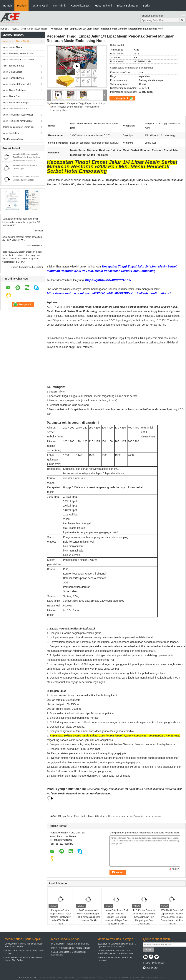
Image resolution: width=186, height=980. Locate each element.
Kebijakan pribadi (28, 978)
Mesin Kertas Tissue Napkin (34, 29)
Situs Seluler (150, 968)
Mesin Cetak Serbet (12, 72)
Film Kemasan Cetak (13, 139)
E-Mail (147, 963)
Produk (21, 5)
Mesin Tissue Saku (12, 96)
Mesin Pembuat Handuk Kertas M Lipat (71, 948)
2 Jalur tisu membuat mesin (147, 816)
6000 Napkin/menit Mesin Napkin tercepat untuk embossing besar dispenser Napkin (88, 915)
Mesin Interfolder (11, 133)
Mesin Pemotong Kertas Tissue (18, 53)
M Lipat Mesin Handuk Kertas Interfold (70, 944)
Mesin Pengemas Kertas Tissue (18, 60)
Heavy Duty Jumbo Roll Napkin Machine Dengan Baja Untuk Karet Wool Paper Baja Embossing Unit (116, 917)
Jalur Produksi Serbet (13, 66)
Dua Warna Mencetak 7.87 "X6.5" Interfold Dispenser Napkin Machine (115, 952)
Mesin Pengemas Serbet (15, 109)
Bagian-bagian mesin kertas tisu (18, 127)
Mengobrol (124, 98)
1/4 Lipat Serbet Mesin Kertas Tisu (75, 816)
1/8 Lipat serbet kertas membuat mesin (113, 816)
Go (183, 20)
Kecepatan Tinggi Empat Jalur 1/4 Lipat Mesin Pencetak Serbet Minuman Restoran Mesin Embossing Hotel (78, 107)
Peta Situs (158, 963)
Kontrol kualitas (80, 5)
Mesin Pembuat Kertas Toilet (17, 84)
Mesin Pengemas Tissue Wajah (18, 115)
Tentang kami (39, 5)
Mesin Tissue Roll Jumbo (15, 90)
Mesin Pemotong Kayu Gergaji (18, 121)
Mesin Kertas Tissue (12, 47)
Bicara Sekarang (127, 5)
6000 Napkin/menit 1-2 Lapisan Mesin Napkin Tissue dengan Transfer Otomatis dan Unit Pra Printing (172, 917)
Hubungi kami (103, 5)
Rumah (7, 5)
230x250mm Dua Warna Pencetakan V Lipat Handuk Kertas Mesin (117, 945)
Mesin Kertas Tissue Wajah (16, 103)
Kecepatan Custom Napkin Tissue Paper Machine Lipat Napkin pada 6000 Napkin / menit (60, 917)
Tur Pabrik (59, 5)
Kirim (149, 950)
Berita (146, 5)
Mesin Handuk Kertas (13, 78)
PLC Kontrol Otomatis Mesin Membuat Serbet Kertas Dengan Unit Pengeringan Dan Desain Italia (144, 917)
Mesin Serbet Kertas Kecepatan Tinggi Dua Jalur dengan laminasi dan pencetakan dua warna (26, 157)
